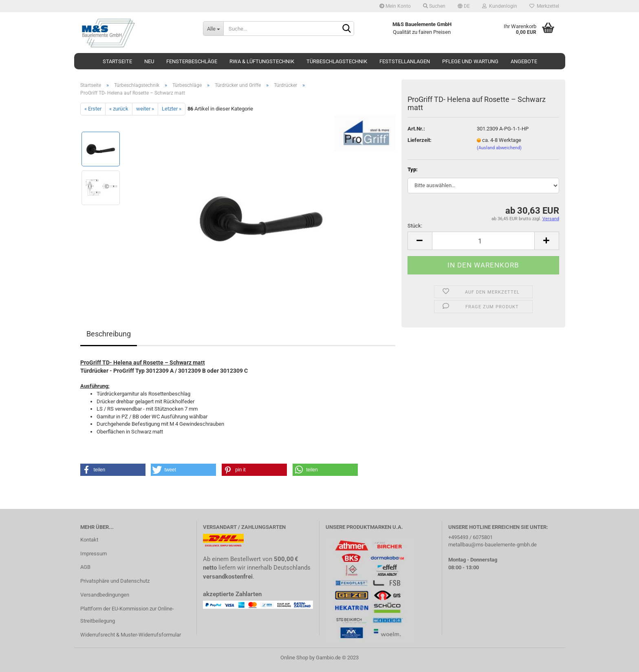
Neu (149, 61)
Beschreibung (109, 334)
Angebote (524, 61)
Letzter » (172, 109)
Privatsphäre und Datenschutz (115, 581)
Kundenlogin (500, 6)
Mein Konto (395, 6)
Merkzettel (544, 6)
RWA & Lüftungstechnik (262, 61)
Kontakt (89, 540)
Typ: (413, 169)
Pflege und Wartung (470, 61)
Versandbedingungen (105, 595)
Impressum (94, 554)
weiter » (145, 109)
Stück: (415, 226)
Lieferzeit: (420, 140)
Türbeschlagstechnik (337, 61)
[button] (113, 470)
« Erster (93, 109)
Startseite (117, 61)
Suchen (434, 6)
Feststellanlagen (405, 61)
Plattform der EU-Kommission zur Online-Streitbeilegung (127, 615)
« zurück (119, 109)
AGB (85, 567)
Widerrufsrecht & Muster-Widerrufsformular (131, 635)
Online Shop (294, 658)
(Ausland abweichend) (499, 148)
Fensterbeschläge (192, 61)
